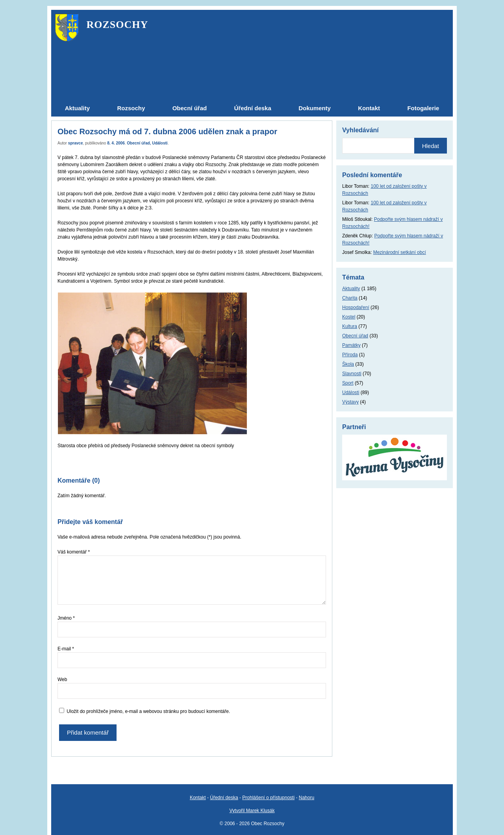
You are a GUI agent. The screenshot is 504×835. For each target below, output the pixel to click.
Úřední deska (224, 798)
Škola (348, 364)
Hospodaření (356, 307)
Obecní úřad (138, 143)
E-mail (66, 649)
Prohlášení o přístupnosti (268, 798)
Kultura (350, 326)
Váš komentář (74, 552)
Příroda (350, 355)
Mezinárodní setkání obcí (400, 252)
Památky (351, 345)
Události (160, 143)
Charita (350, 298)
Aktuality (351, 289)
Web (62, 679)
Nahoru (307, 798)
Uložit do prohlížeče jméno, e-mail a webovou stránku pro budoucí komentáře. (148, 711)
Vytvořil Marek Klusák (252, 811)
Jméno (66, 618)
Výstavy (350, 402)
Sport (348, 383)
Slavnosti (352, 374)
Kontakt (198, 798)
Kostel (349, 317)
